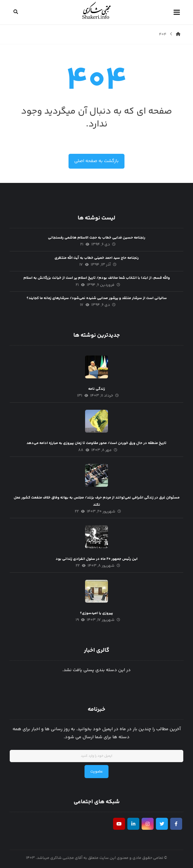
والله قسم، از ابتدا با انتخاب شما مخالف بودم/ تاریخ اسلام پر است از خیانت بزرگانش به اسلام (97, 278)
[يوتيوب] (119, 824)
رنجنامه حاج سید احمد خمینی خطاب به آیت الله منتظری (97, 258)
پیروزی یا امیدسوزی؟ (96, 613)
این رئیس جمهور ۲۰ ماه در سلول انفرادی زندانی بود (97, 559)
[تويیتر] (162, 824)
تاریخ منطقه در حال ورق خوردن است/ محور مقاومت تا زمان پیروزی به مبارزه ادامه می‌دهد (96, 443)
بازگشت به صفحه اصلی (96, 161)
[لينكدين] (133, 824)
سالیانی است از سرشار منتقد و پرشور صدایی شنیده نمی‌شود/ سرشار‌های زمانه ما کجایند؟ (97, 298)
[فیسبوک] (176, 824)
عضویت (96, 772)
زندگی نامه (97, 389)
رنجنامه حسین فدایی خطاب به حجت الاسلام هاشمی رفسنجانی (97, 238)
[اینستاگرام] (148, 824)
